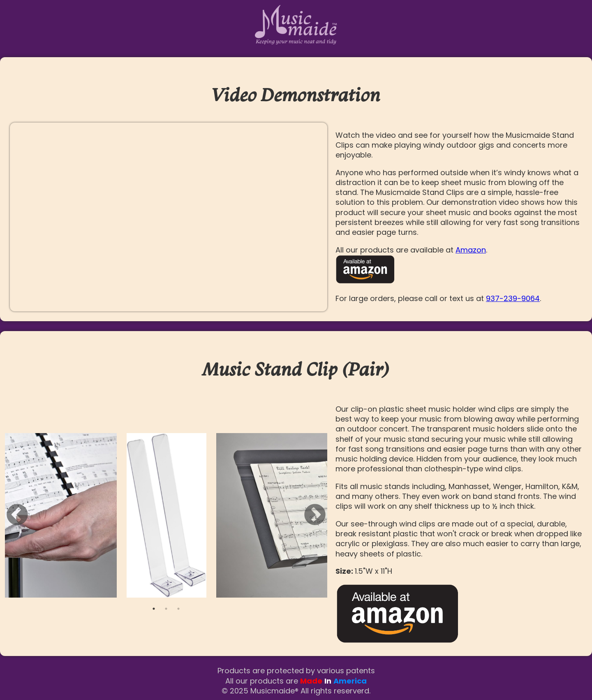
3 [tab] (178, 609)
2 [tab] (166, 609)
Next (315, 515)
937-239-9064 (513, 298)
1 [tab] (154, 609)
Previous (17, 515)
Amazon (471, 250)
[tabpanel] (166, 515)
